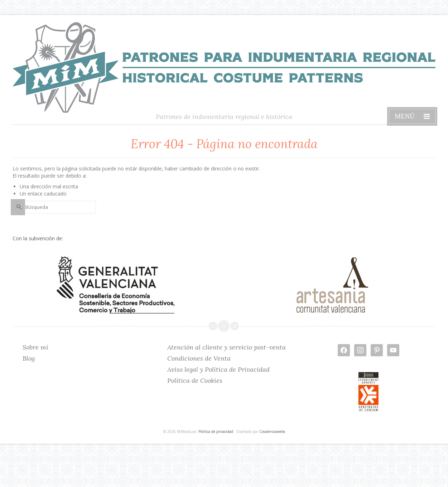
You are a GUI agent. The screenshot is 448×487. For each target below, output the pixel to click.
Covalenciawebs (272, 431)
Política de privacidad (216, 431)
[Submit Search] (18, 207)
